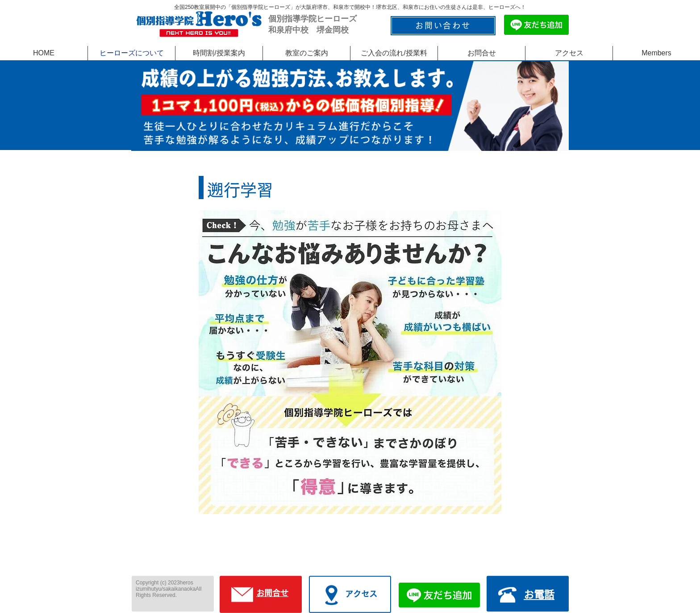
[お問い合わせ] (443, 26)
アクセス (361, 594)
